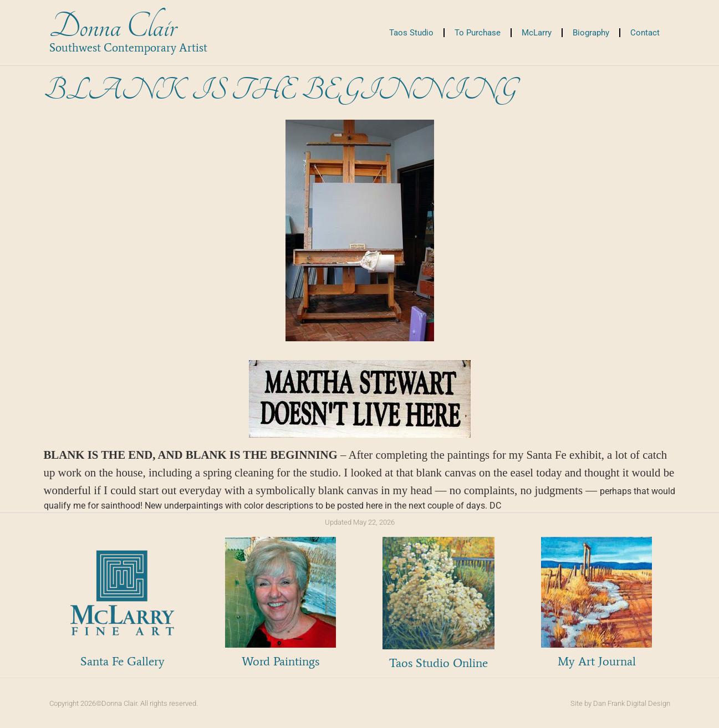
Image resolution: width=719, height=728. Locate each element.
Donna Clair (113, 27)
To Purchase (478, 33)
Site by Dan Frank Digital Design (620, 703)
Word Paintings (281, 661)
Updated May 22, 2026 (360, 522)
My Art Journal (597, 661)
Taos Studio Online (438, 663)
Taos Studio (411, 33)
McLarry (537, 33)
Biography (591, 33)
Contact (645, 33)
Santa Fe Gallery (123, 661)
